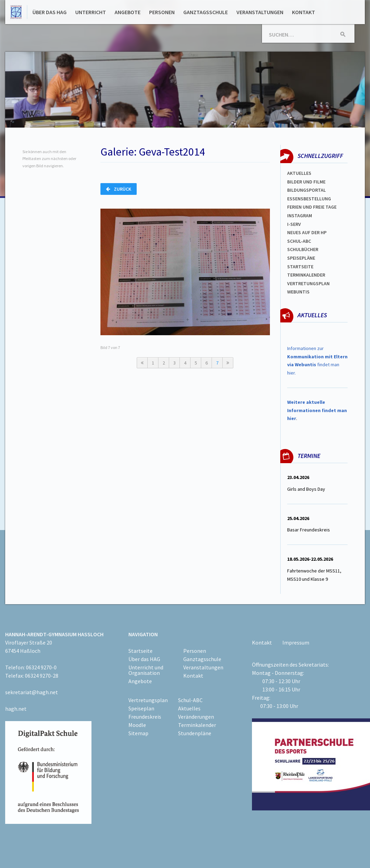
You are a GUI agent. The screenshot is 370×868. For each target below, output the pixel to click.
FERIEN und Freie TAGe (312, 207)
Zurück (119, 189)
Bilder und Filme (306, 182)
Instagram (300, 216)
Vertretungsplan (308, 283)
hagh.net (16, 709)
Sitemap (138, 733)
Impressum (296, 642)
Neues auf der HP (307, 232)
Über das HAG (50, 12)
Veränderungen (196, 717)
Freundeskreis (145, 717)
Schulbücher (303, 249)
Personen (162, 12)
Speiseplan (141, 708)
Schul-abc (299, 241)
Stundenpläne (195, 733)
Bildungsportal (306, 190)
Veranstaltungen (260, 12)
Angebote (128, 12)
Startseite (300, 267)
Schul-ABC (190, 700)
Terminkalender (306, 275)
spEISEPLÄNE (301, 258)
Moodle (137, 725)
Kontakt (304, 12)
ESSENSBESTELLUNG (309, 199)
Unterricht (91, 12)
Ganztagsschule (206, 12)
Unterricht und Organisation (146, 670)
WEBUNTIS (298, 292)
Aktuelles (299, 173)
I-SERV (294, 224)
